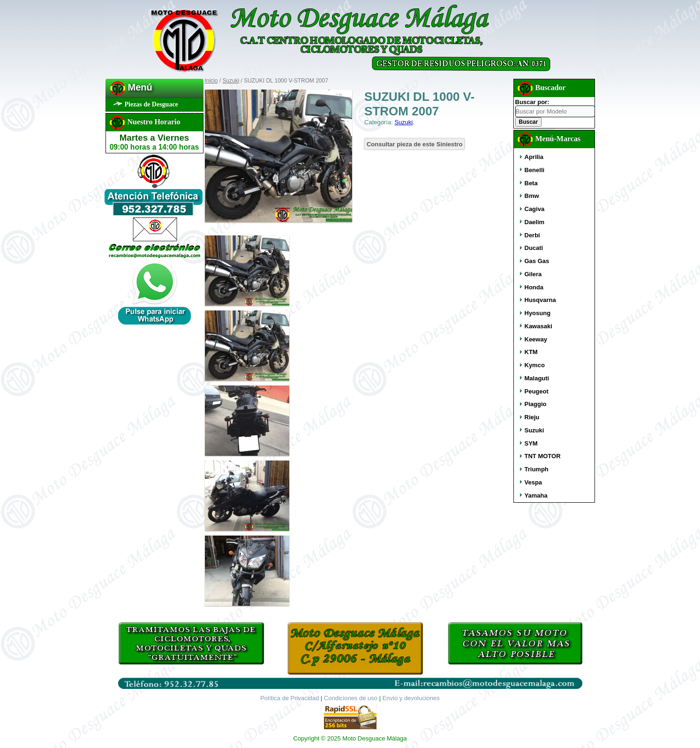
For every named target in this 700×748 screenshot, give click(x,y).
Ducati (534, 248)
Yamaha (536, 495)
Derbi (532, 235)
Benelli (535, 170)
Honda (534, 287)
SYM (531, 443)
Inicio (211, 81)
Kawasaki (538, 326)
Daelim (535, 222)
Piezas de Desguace (151, 104)
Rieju (532, 417)
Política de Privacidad (290, 698)
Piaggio (536, 404)
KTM (531, 352)
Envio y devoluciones (411, 698)
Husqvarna (540, 300)
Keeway (536, 339)
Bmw (532, 196)
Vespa (534, 482)
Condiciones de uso (351, 698)
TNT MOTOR (543, 456)
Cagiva (535, 209)
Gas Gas (537, 261)
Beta (531, 183)
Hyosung (538, 313)
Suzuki (231, 81)
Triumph (537, 469)
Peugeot (537, 391)
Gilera (533, 274)
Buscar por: (532, 102)
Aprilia (534, 157)
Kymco (535, 365)
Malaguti (537, 378)
